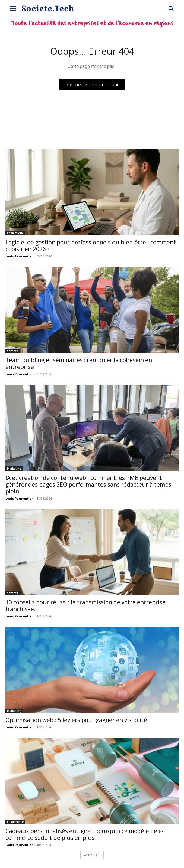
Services (13, 351)
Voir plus (92, 855)
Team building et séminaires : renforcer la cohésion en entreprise (79, 363)
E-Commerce (15, 822)
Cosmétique (15, 233)
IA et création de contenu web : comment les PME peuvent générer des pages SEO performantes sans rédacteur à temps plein (88, 484)
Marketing (14, 469)
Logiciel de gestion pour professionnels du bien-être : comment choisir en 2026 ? (91, 246)
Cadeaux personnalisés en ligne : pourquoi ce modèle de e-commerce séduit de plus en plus (85, 834)
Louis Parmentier (19, 256)
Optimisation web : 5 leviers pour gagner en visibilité (76, 720)
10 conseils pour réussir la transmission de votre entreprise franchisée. (85, 606)
